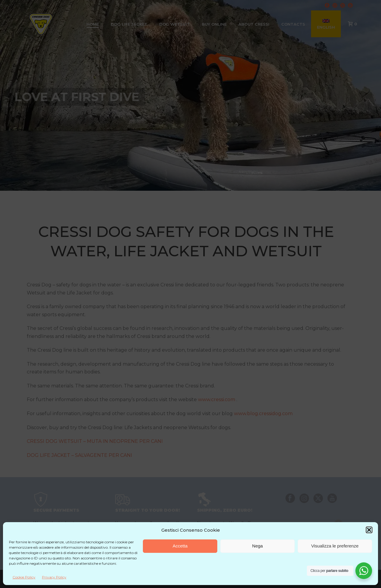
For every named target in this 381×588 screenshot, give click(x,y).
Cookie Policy (24, 577)
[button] (369, 530)
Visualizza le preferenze (335, 546)
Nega (257, 546)
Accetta (180, 546)
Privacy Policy (54, 577)
